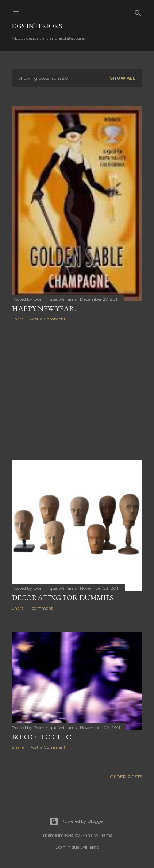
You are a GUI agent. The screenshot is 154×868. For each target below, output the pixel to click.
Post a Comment (47, 319)
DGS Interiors (37, 26)
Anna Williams (97, 835)
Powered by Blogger (77, 821)
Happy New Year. (44, 308)
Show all (123, 78)
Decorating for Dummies (62, 598)
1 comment (41, 608)
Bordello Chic (41, 737)
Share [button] (18, 319)
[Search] (138, 11)
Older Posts (126, 777)
